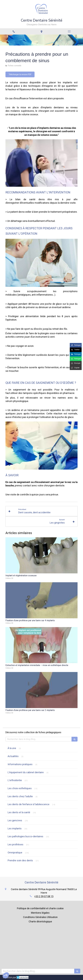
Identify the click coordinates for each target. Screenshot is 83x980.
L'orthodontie (15, 780)
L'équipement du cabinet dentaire (26, 772)
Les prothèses (15, 844)
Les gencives (15, 820)
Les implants (15, 828)
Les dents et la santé (19, 812)
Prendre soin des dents (20, 860)
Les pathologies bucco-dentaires (25, 836)
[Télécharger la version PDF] (20, 74)
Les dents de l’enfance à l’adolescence (29, 804)
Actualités (13, 756)
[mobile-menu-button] (69, 31)
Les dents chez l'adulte (20, 796)
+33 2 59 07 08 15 (44, 896)
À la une (12, 748)
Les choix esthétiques (20, 788)
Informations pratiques (20, 764)
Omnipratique (15, 852)
